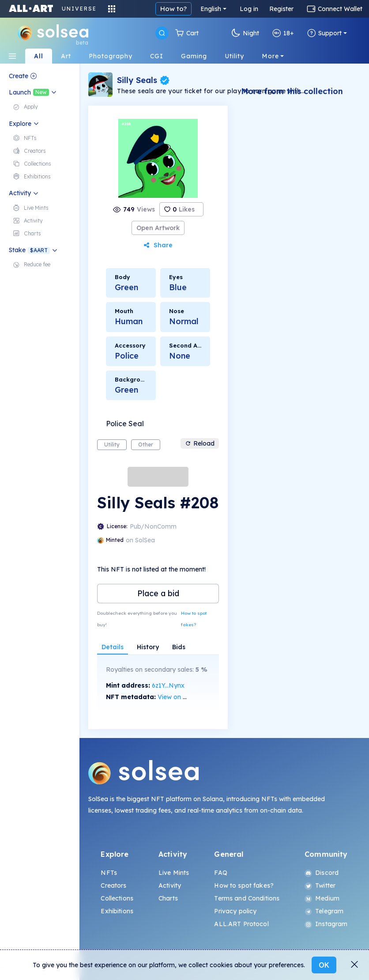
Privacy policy (235, 911)
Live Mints (174, 873)
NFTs (109, 873)
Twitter (320, 885)
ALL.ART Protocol (241, 924)
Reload (200, 443)
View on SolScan (182, 697)
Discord (322, 873)
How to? (173, 9)
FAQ (220, 873)
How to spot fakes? (194, 619)
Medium (322, 898)
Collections (117, 898)
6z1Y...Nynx (168, 685)
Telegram (324, 911)
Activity (170, 885)
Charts (168, 898)
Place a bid (158, 593)
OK (324, 965)
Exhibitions (117, 911)
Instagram (326, 924)
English (211, 9)
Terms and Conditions (247, 898)
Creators (113, 885)
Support (324, 33)
